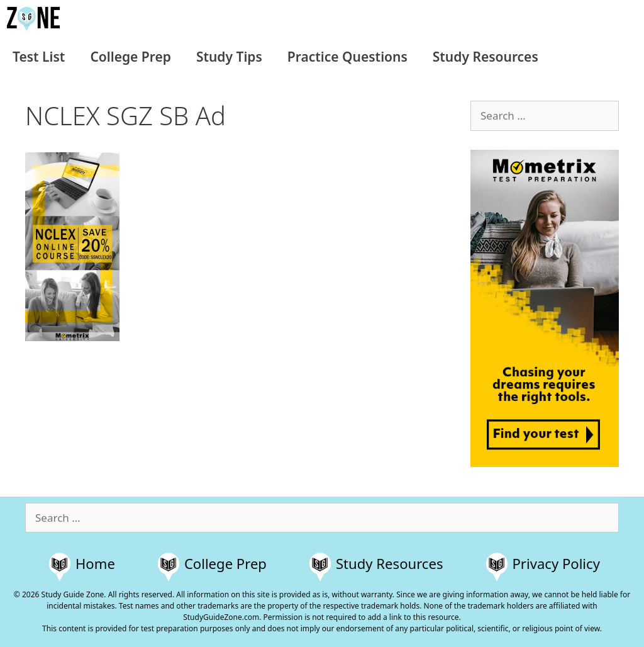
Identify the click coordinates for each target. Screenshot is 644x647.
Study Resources (486, 57)
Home (95, 563)
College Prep (130, 57)
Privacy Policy (556, 563)
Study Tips (229, 57)
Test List (39, 57)
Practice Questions (347, 57)
